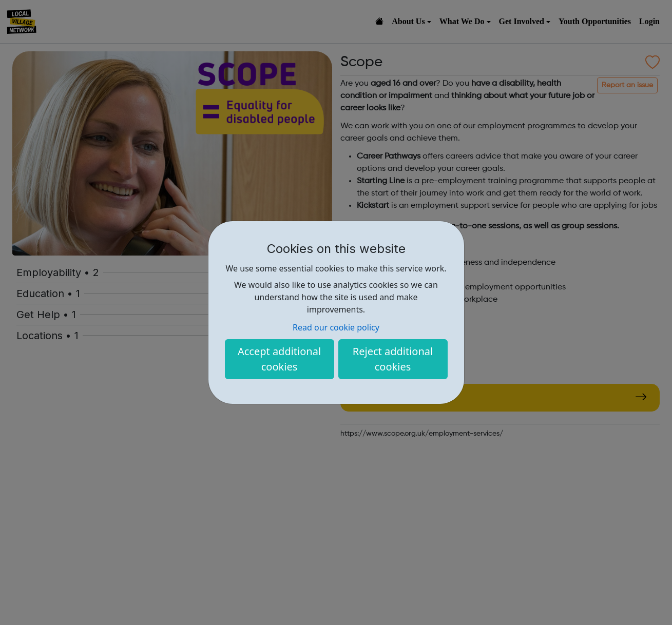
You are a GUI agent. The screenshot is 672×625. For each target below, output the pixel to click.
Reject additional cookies (393, 359)
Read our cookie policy (336, 327)
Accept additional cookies (279, 359)
